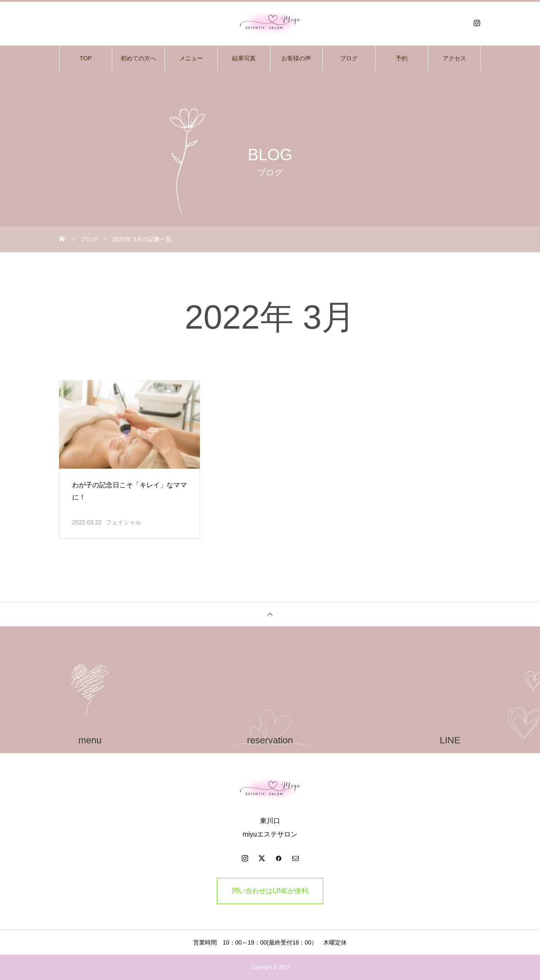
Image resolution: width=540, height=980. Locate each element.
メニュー (191, 58)
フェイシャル (124, 522)
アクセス (454, 58)
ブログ (349, 58)
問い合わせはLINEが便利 (270, 891)
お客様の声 (296, 58)
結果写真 (244, 58)
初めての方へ (138, 58)
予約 (402, 58)
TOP (86, 58)
